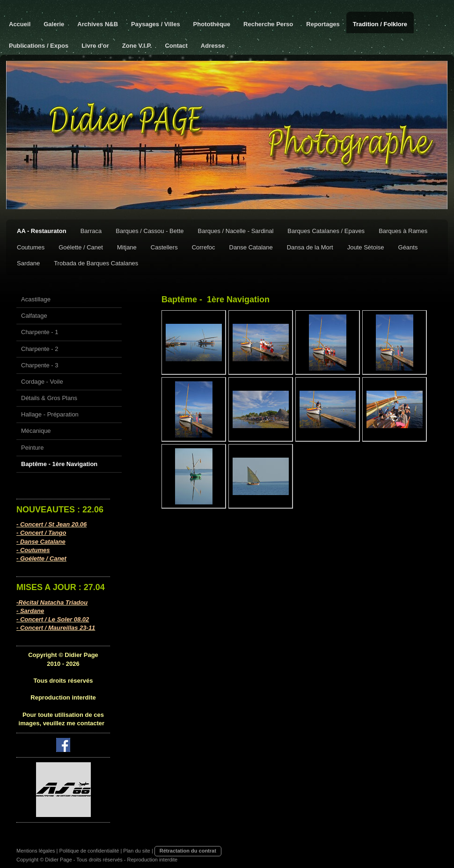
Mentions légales (36, 851)
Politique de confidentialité (89, 851)
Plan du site (136, 851)
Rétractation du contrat (188, 851)
